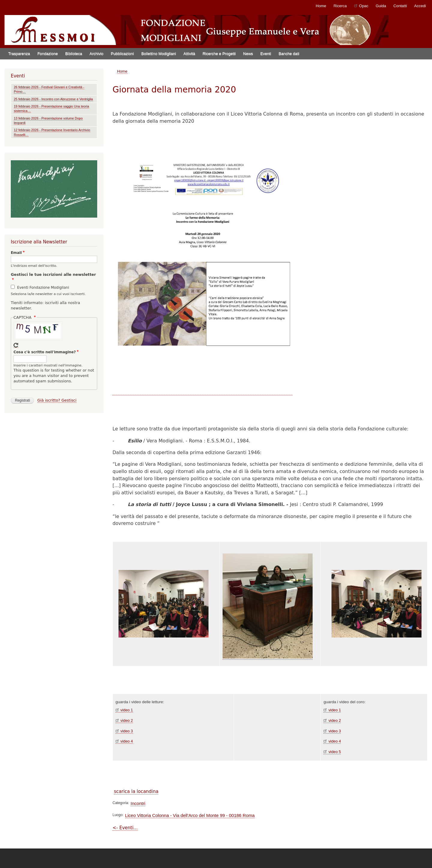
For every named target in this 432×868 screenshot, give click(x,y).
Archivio (97, 54)
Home (321, 6)
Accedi (420, 6)
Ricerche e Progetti (219, 54)
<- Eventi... (125, 828)
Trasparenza (19, 54)
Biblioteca (73, 54)
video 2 (124, 720)
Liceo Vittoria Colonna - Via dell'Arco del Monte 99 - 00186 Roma (190, 815)
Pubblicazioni (123, 54)
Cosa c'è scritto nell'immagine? (45, 352)
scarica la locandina (136, 791)
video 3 (124, 731)
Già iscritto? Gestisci (57, 400)
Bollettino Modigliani (159, 54)
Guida (381, 6)
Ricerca (340, 6)
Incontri (138, 803)
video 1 (124, 710)
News (248, 54)
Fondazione (48, 54)
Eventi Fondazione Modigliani (43, 288)
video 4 (124, 741)
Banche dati (289, 54)
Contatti (400, 6)
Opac (361, 6)
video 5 (332, 752)
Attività (189, 54)
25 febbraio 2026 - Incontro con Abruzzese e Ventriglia (53, 99)
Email (16, 253)
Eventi (266, 54)
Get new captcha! (16, 345)
